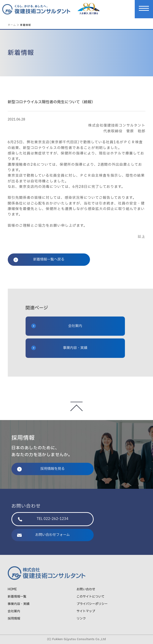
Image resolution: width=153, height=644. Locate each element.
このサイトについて (91, 597)
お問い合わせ (86, 589)
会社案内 (57, 326)
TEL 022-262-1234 (43, 519)
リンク (81, 619)
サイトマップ (86, 611)
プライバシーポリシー (92, 604)
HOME (12, 589)
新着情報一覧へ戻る (39, 259)
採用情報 (14, 619)
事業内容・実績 (59, 348)
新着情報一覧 (17, 597)
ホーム (12, 25)
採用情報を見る (41, 469)
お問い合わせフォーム (44, 535)
